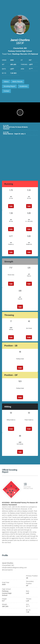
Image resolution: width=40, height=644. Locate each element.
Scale (11, 206)
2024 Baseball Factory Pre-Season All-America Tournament (18, 127)
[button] (20, 112)
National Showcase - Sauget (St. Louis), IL (18, 133)
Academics (23, 86)
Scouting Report (9, 86)
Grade (29, 337)
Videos (6, 82)
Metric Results (17, 82)
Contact (7, 91)
